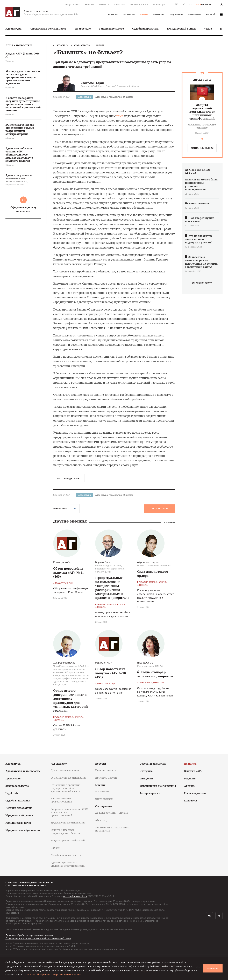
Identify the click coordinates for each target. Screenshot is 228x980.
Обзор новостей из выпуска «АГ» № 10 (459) (111, 673)
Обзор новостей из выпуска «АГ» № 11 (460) (69, 572)
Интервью (158, 14)
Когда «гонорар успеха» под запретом (155, 674)
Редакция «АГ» (62, 562)
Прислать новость (106, 778)
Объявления (195, 14)
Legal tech (12, 793)
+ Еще (208, 29)
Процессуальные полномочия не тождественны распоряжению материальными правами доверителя (112, 588)
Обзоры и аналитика (153, 764)
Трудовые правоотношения (68, 823)
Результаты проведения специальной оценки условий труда (38, 938)
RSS (190, 4)
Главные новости (106, 770)
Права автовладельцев (65, 770)
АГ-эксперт (102, 820)
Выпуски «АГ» (72, 4)
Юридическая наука (18, 823)
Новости (113, 14)
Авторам (89, 4)
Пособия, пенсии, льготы (66, 855)
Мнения (144, 14)
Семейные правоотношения (68, 778)
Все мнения (169, 523)
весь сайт (214, 14)
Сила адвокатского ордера (153, 573)
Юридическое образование (23, 830)
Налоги (55, 848)
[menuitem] (13, 29)
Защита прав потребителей (68, 840)
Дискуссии (129, 14)
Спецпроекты (176, 14)
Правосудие (83, 29)
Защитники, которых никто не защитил (113, 829)
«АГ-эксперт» (59, 764)
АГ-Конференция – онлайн (112, 813)
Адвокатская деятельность (48, 29)
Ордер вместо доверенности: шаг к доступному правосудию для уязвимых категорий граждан (70, 700)
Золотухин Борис (93, 83)
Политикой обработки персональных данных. (54, 974)
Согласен (213, 968)
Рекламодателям (139, 4)
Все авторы (159, 4)
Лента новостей (19, 45)
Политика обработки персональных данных (29, 935)
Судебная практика (145, 29)
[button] (202, 139)
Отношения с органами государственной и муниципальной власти (66, 788)
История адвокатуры (19, 808)
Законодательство (111, 29)
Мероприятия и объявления (158, 786)
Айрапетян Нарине (149, 562)
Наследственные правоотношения (61, 800)
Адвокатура (13, 29)
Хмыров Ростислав (64, 663)
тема (120, 116)
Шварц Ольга (145, 663)
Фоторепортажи (150, 793)
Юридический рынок (181, 29)
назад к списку (69, 478)
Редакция (119, 4)
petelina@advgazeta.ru (75, 896)
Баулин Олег (103, 562)
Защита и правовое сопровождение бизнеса (66, 831)
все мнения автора (202, 283)
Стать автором (82, 45)
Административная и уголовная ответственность (68, 864)
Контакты (104, 4)
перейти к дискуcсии (202, 148)
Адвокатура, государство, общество (114, 97)
